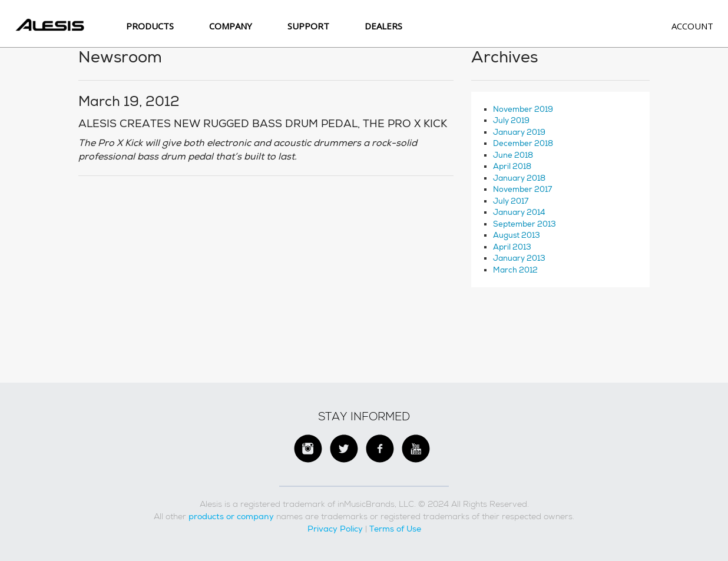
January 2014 (519, 212)
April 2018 (512, 166)
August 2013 (517, 235)
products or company (231, 516)
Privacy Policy (335, 529)
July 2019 (511, 120)
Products (150, 26)
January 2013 (519, 258)
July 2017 (511, 201)
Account (692, 26)
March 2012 (515, 270)
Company (231, 26)
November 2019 (523, 109)
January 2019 (519, 132)
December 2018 (523, 143)
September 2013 (525, 224)
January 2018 (519, 178)
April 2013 (512, 247)
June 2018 (513, 155)
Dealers (383, 26)
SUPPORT (308, 26)
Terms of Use (395, 529)
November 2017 (522, 189)
